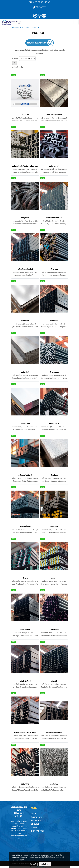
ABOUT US (36, 817)
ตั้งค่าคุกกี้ (33, 864)
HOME (34, 813)
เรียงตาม (16, 59)
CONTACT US (38, 831)
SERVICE (35, 824)
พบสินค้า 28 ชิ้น (17, 67)
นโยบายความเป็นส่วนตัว (57, 857)
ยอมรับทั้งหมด (45, 864)
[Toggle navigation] (76, 22)
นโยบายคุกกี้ (20, 860)
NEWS (34, 827)
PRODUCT (36, 820)
